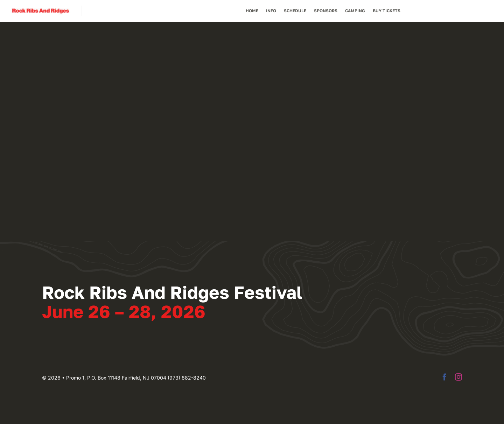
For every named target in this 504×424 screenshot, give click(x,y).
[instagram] (458, 377)
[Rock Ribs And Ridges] (40, 8)
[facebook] (444, 377)
